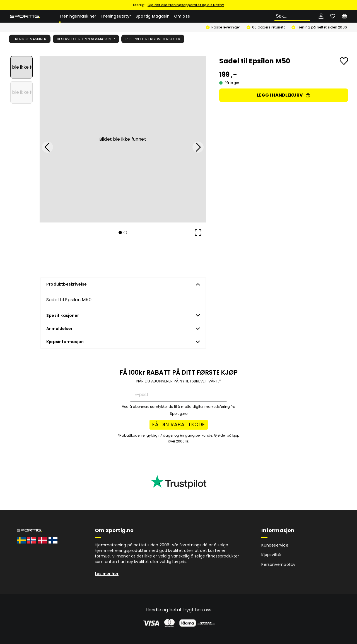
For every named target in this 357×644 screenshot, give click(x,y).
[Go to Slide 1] (21, 67)
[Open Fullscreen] (198, 233)
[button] (123, 139)
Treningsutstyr (116, 16)
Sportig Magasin (153, 16)
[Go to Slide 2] (21, 92)
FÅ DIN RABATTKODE (179, 424)
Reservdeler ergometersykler (153, 39)
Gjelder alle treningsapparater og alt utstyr (186, 5)
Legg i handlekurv (284, 95)
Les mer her (107, 574)
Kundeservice (275, 545)
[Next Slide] (198, 147)
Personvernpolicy (278, 564)
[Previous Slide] (47, 147)
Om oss (182, 16)
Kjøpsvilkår (272, 555)
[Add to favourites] (344, 61)
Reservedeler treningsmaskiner (86, 39)
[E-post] (178, 395)
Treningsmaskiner (78, 16)
